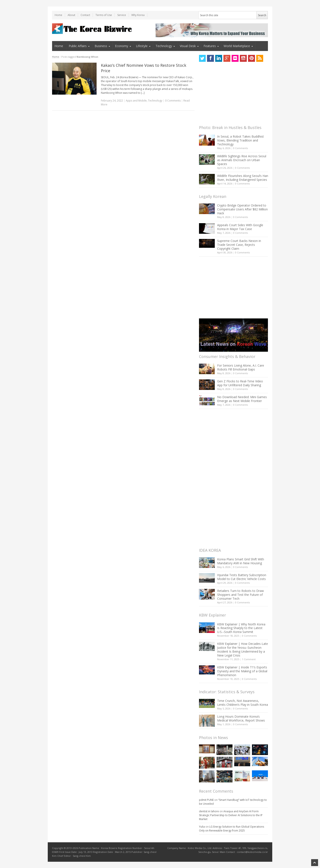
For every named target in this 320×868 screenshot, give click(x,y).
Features (210, 46)
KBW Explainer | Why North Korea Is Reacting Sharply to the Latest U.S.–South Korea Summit (241, 628)
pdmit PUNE (206, 800)
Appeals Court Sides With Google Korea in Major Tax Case (240, 227)
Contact (85, 15)
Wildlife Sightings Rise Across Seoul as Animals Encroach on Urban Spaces (242, 160)
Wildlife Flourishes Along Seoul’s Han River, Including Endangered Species (243, 178)
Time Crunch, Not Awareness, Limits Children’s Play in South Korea (243, 703)
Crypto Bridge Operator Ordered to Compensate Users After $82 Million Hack (242, 209)
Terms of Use (104, 15)
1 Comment (249, 659)
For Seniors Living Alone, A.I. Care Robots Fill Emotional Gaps (241, 367)
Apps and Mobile (136, 101)
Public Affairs (78, 46)
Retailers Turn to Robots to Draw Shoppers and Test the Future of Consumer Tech (240, 595)
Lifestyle (142, 46)
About (71, 15)
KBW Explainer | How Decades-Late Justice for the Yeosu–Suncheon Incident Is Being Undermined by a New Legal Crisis (243, 649)
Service (122, 15)
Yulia (202, 827)
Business (101, 46)
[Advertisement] (231, 95)
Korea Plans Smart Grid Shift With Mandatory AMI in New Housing (241, 561)
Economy (122, 46)
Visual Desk (188, 46)
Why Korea (138, 15)
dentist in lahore (209, 811)
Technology (164, 46)
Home (58, 15)
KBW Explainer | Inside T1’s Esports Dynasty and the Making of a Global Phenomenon (242, 671)
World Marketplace (237, 46)
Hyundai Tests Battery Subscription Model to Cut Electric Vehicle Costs (242, 577)
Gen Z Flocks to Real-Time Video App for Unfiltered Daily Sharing (240, 383)
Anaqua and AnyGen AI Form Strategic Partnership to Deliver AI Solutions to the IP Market (231, 815)
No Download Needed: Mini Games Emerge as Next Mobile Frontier (242, 399)
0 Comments (240, 148)
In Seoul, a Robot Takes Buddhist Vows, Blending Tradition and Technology (240, 140)
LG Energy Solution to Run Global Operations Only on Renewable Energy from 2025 (232, 829)
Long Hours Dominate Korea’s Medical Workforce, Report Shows (241, 718)
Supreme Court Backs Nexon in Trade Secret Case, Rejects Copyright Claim (239, 245)
